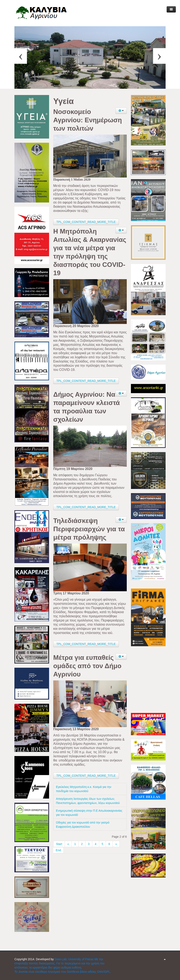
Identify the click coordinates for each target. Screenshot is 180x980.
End (58, 850)
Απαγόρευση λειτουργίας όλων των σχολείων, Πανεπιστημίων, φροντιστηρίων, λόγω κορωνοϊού (88, 801)
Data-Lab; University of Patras (74, 959)
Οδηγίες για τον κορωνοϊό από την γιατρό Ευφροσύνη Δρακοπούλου (83, 825)
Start (59, 844)
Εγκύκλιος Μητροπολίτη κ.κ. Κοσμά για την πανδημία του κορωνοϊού (84, 789)
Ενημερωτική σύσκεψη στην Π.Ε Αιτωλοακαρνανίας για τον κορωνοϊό (89, 813)
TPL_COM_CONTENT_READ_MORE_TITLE (86, 222)
